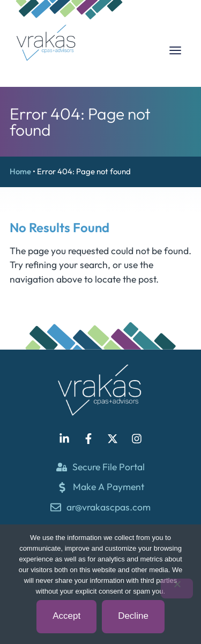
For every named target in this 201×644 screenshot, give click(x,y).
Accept (66, 616)
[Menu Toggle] (175, 50)
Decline (133, 616)
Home (20, 171)
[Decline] (177, 589)
